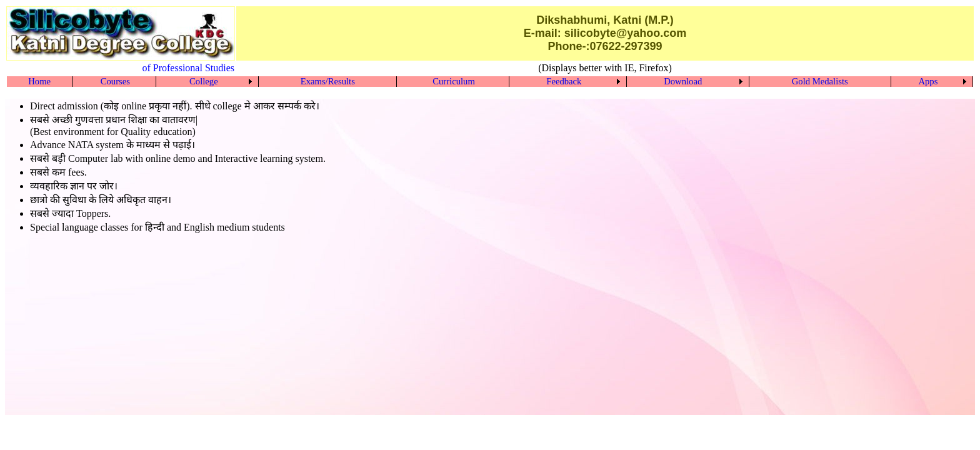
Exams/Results (328, 81)
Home (39, 81)
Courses (115, 81)
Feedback (564, 81)
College (204, 81)
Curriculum (454, 81)
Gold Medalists (820, 81)
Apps (928, 81)
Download (683, 81)
